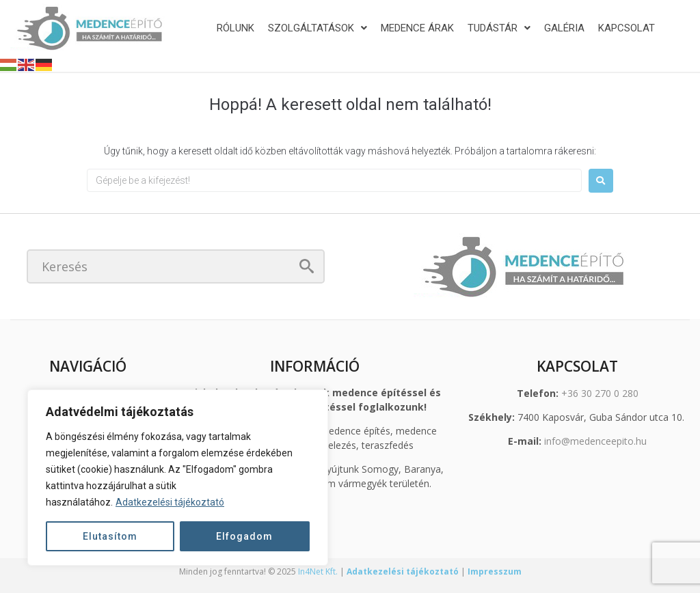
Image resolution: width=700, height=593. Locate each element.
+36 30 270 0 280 (600, 393)
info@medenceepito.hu (595, 441)
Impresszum (495, 571)
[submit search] (307, 266)
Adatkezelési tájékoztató (170, 502)
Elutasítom (110, 536)
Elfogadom (244, 536)
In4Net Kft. (318, 571)
